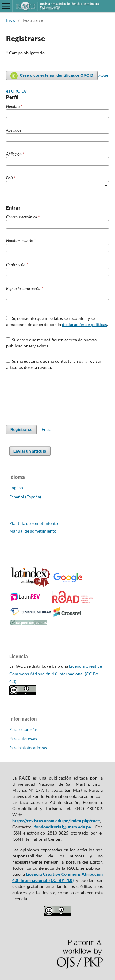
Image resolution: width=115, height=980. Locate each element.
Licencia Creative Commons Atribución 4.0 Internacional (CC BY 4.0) (56, 674)
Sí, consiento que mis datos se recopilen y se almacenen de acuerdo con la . (57, 321)
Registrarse (21, 429)
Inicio (11, 20)
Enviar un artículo (30, 451)
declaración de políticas (84, 324)
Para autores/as (23, 739)
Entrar (47, 429)
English (16, 488)
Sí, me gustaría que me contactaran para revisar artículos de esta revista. (54, 364)
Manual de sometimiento (33, 531)
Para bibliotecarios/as (28, 748)
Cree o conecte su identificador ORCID (52, 76)
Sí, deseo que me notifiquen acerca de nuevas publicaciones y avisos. (52, 343)
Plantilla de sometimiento (34, 523)
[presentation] (53, 398)
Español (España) (25, 497)
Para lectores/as (23, 729)
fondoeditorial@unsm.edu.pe (63, 827)
